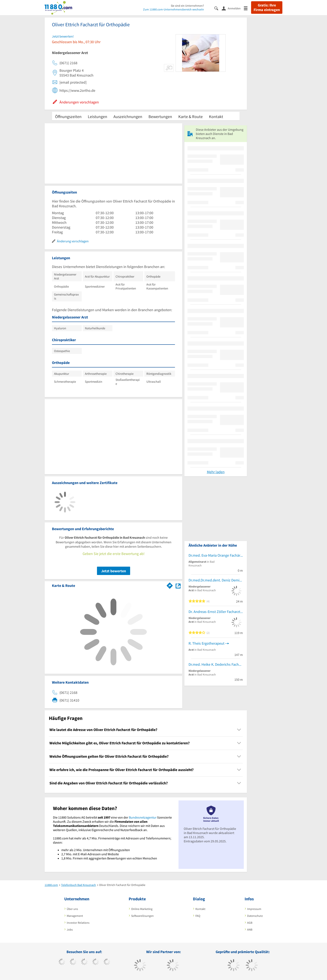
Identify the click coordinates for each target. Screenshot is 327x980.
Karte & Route (191, 116)
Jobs (70, 930)
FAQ (198, 916)
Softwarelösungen (142, 916)
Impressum (254, 909)
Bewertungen (160, 116)
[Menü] (247, 8)
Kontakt (216, 116)
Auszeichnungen (128, 116)
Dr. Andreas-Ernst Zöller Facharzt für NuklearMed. (216, 612)
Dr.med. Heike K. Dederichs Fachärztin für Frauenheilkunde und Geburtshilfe (216, 664)
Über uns (72, 909)
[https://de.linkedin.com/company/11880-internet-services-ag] (107, 962)
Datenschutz (255, 916)
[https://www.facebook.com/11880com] (62, 962)
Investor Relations (78, 923)
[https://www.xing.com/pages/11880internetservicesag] (96, 962)
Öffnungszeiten (68, 116)
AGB (250, 923)
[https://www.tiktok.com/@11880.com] (73, 962)
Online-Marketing (142, 909)
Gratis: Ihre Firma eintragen (267, 8)
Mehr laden (216, 472)
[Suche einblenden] (218, 8)
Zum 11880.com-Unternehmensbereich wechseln (174, 9)
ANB (250, 930)
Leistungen (97, 116)
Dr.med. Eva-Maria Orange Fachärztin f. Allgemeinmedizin (216, 555)
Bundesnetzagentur (143, 817)
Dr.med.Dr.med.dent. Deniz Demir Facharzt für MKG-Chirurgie (216, 580)
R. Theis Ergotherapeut (206, 643)
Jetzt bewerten (114, 571)
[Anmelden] (233, 8)
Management (75, 916)
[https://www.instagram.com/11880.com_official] (84, 962)
